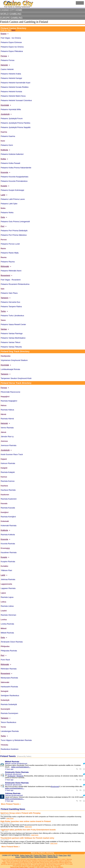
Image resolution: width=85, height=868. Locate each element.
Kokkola (4, 150)
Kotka (3, 159)
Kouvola (4, 172)
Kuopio (4, 186)
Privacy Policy (23, 867)
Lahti (3, 195)
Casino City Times (40, 855)
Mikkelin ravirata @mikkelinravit (16, 764)
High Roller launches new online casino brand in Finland (26, 821)
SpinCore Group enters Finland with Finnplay (21, 813)
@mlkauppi (11, 776)
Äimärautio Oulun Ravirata (17, 772)
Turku (3, 311)
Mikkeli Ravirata (12, 762)
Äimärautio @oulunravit (13, 774)
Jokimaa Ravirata (13, 793)
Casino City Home (11, 10)
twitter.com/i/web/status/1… (21, 767)
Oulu (3, 217)
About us (34, 853)
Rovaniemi (5, 275)
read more (10, 818)
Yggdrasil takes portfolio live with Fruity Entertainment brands (28, 830)
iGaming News (53, 857)
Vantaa (4, 329)
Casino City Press (27, 857)
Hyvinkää (5, 105)
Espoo (4, 34)
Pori (3, 226)
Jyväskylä (5, 114)
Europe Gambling (11, 18)
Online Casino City (26, 855)
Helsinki (4, 65)
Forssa (4, 56)
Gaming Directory (40, 857)
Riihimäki (5, 266)
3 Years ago (9, 769)
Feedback (42, 853)
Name (13, 30)
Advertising (50, 853)
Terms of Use (14, 867)
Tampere (5, 298)
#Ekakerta (20, 776)
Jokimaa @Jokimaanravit (14, 795)
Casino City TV (53, 855)
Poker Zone (63, 855)
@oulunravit (55, 786)
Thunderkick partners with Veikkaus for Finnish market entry (27, 838)
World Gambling (11, 14)
